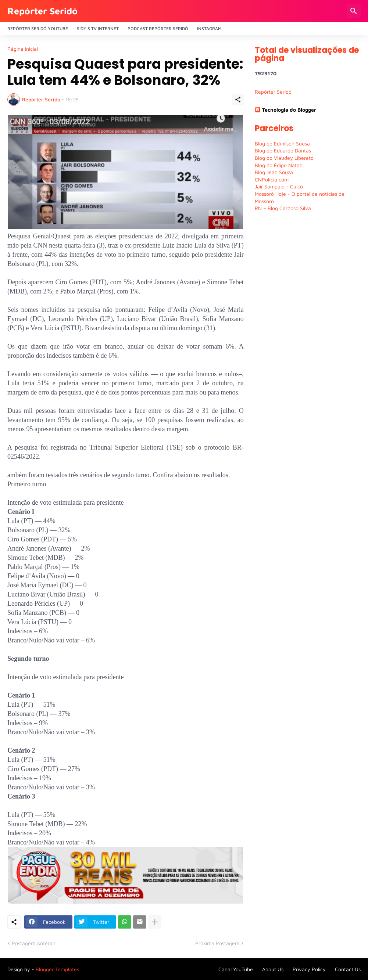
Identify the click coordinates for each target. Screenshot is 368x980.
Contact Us (348, 969)
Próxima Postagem (217, 943)
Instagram (209, 28)
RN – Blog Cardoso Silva (283, 208)
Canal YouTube (236, 969)
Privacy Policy (309, 969)
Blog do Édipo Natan (279, 165)
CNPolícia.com (272, 179)
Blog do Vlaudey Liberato (284, 158)
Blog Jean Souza (274, 172)
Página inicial (23, 49)
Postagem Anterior (34, 943)
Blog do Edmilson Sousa (282, 143)
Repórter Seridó (42, 11)
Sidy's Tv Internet (98, 28)
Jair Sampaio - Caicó (279, 186)
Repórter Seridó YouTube (38, 28)
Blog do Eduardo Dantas (283, 150)
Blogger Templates (57, 969)
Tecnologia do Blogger (285, 110)
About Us (273, 969)
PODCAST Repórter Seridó (158, 28)
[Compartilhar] (238, 100)
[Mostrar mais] (155, 922)
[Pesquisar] (354, 11)
